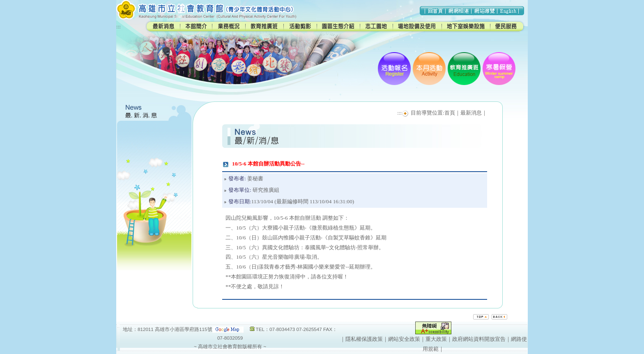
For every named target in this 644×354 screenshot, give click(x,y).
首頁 (450, 113)
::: (118, 26)
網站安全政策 (404, 339)
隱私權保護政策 (364, 339)
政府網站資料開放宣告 (479, 339)
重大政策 (436, 339)
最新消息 (471, 113)
